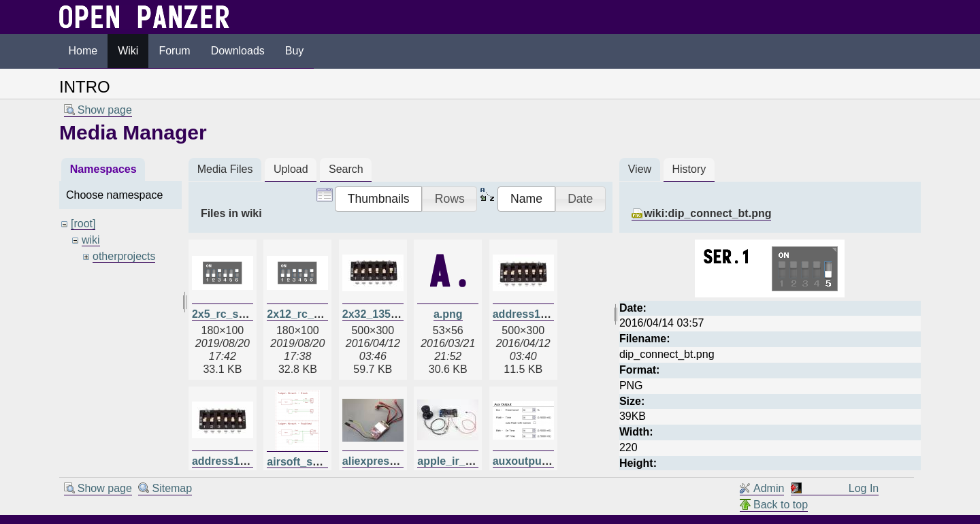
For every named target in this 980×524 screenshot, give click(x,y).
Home (83, 51)
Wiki (128, 51)
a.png (448, 314)
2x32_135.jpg (376, 314)
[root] (83, 224)
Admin (769, 488)
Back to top (781, 505)
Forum (174, 51)
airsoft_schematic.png (325, 462)
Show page (105, 110)
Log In (864, 488)
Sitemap (172, 488)
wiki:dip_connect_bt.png (708, 213)
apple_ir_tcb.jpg (459, 461)
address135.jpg (232, 461)
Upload (291, 169)
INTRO (85, 87)
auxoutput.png (530, 461)
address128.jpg (533, 314)
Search (346, 169)
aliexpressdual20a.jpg (399, 461)
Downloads (238, 51)
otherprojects (124, 256)
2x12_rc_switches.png (325, 314)
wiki (91, 240)
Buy (295, 51)
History (689, 169)
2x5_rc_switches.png (247, 314)
